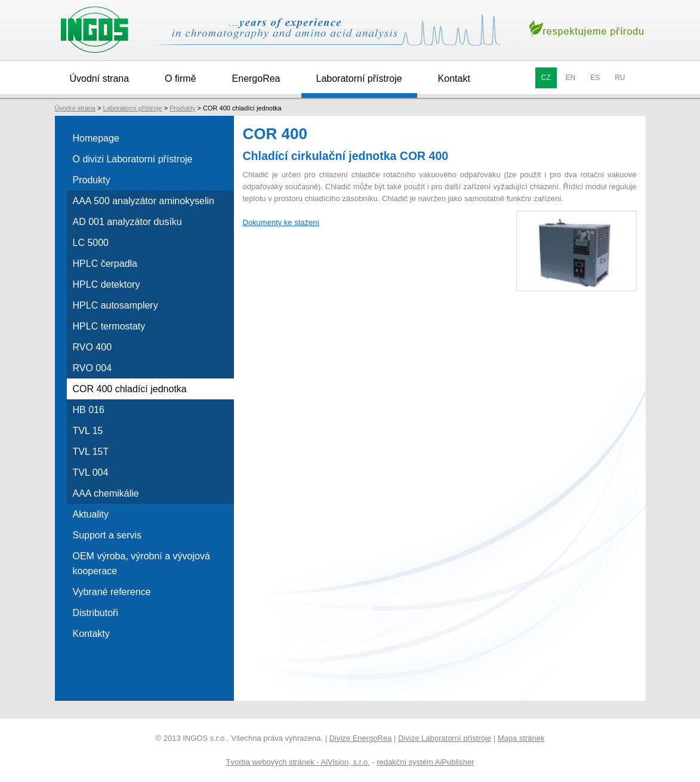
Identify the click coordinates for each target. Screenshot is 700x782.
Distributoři (95, 613)
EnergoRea (256, 78)
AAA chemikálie (106, 493)
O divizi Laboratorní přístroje (133, 159)
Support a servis (107, 535)
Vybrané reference (112, 592)
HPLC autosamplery (115, 305)
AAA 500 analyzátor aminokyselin (144, 201)
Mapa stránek (521, 738)
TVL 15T (91, 452)
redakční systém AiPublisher (425, 762)
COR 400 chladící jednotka (130, 389)
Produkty (182, 108)
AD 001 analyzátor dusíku (127, 222)
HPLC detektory (107, 284)
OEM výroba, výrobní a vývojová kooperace (141, 564)
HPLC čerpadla (105, 264)
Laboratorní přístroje (359, 78)
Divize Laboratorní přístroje (445, 738)
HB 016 (89, 410)
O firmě (180, 78)
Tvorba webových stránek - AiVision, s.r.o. (298, 762)
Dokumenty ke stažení (281, 222)
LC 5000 (91, 243)
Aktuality (91, 514)
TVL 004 (91, 472)
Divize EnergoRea (361, 738)
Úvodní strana (100, 78)
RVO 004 (92, 368)
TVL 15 (88, 431)
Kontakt (454, 78)
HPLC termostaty (109, 326)
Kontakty (91, 634)
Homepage (96, 138)
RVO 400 (92, 347)
